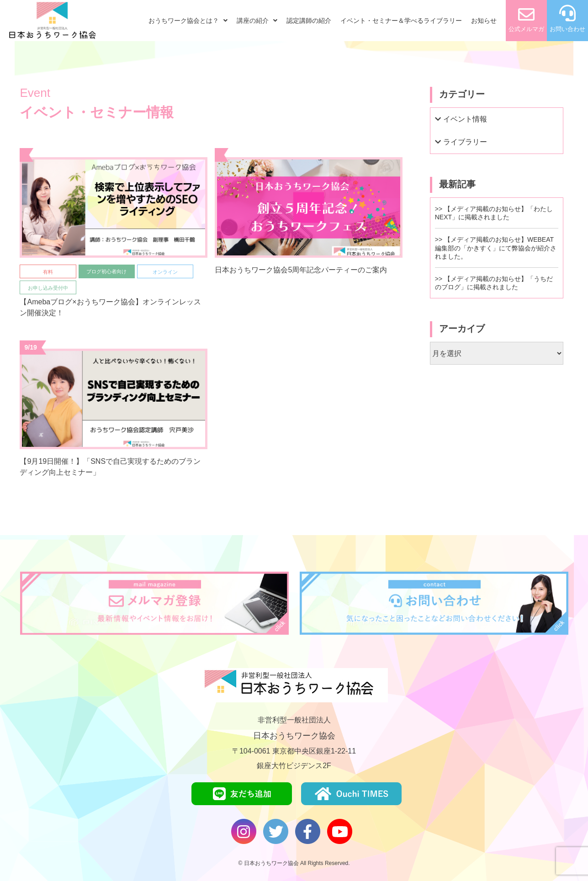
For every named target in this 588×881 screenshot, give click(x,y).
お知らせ (484, 21)
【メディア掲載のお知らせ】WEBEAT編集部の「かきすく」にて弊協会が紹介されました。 (496, 248)
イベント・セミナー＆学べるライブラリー (401, 21)
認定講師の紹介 (309, 21)
